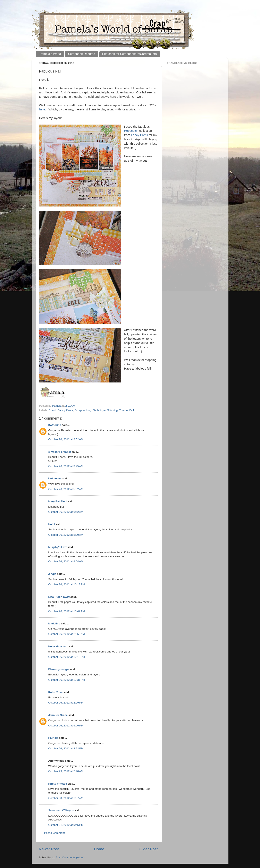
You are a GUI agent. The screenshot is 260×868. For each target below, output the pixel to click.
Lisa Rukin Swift (59, 597)
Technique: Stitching (105, 410)
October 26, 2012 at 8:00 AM (66, 535)
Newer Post (49, 849)
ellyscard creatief (60, 452)
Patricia (53, 738)
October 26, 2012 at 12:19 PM (67, 657)
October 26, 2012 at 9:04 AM (66, 561)
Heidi (52, 524)
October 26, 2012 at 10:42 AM (67, 611)
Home (99, 849)
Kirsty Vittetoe (58, 784)
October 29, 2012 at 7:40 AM (66, 771)
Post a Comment (55, 833)
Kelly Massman (58, 646)
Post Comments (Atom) (70, 857)
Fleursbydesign (59, 669)
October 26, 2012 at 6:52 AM (66, 512)
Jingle (52, 574)
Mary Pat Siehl (58, 501)
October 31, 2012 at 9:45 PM (66, 825)
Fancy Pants (139, 135)
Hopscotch (131, 131)
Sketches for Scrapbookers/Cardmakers (129, 54)
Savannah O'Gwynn (61, 810)
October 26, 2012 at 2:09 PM (66, 703)
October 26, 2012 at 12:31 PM (67, 680)
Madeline (54, 623)
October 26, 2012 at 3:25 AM (66, 466)
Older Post (148, 849)
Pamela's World (50, 54)
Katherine (55, 425)
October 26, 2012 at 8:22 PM (66, 748)
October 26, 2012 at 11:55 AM (67, 634)
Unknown (55, 478)
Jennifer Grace (58, 715)
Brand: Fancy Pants (61, 410)
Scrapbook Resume (82, 54)
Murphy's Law (57, 547)
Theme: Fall (127, 410)
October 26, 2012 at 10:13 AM (67, 584)
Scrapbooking (83, 410)
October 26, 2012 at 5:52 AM (66, 489)
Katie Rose (56, 692)
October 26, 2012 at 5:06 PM (66, 726)
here (42, 109)
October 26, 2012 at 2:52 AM (66, 439)
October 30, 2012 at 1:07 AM (66, 798)
